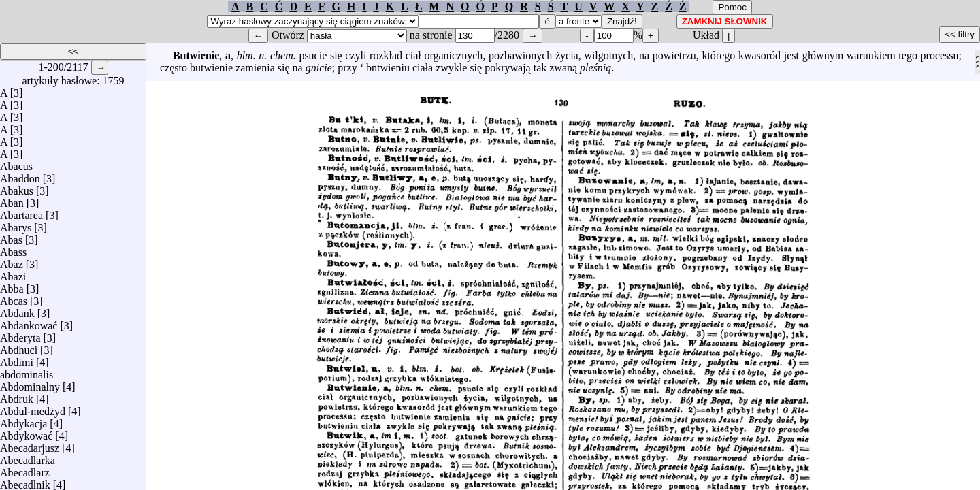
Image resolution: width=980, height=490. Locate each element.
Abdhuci (19, 347)
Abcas (14, 298)
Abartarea (21, 212)
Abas (11, 236)
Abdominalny (30, 383)
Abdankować (29, 322)
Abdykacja (23, 420)
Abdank (17, 310)
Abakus (17, 187)
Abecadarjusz (30, 445)
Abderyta (20, 334)
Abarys (16, 224)
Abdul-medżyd (33, 408)
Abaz (12, 261)
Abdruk (17, 396)
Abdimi (17, 359)
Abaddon (20, 175)
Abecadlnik (25, 481)
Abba (12, 285)
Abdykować (26, 432)
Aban (12, 200)
